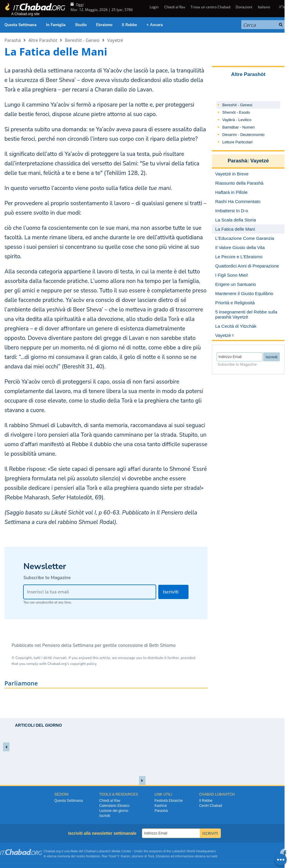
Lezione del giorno (114, 811)
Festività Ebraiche (169, 801)
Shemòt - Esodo (236, 112)
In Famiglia (56, 25)
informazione (185, 856)
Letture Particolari (237, 142)
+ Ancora (155, 25)
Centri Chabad (211, 806)
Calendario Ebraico (114, 806)
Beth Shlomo (162, 645)
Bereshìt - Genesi (82, 40)
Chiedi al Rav (175, 7)
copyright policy (83, 664)
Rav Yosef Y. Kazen (116, 856)
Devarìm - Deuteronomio (243, 135)
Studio (81, 25)
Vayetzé (115, 40)
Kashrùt (161, 806)
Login (154, 7)
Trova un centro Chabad (210, 7)
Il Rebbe (129, 25)
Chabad (90, 851)
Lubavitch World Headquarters (194, 851)
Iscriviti (105, 816)
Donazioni (244, 7)
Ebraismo (104, 25)
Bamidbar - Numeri (238, 127)
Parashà (13, 40)
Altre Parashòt (43, 40)
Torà (151, 856)
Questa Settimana (20, 25)
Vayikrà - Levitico (237, 120)
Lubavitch (104, 851)
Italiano (264, 7)
